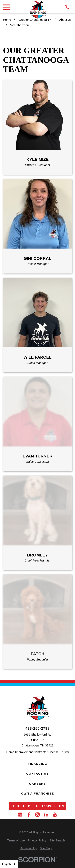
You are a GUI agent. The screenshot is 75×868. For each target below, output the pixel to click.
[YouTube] (55, 815)
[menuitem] (16, 840)
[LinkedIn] (46, 815)
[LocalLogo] (37, 10)
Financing (37, 764)
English (6, 864)
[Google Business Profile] (20, 815)
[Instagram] (37, 815)
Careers (38, 784)
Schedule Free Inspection (37, 806)
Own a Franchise (37, 793)
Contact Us (37, 774)
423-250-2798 (37, 729)
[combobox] (9, 864)
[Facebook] (29, 815)
